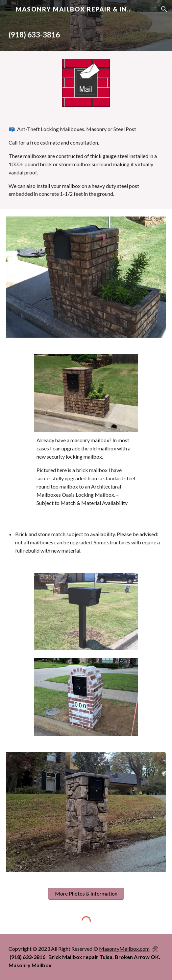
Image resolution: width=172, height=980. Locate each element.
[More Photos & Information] (86, 894)
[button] (8, 9)
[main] (86, 35)
